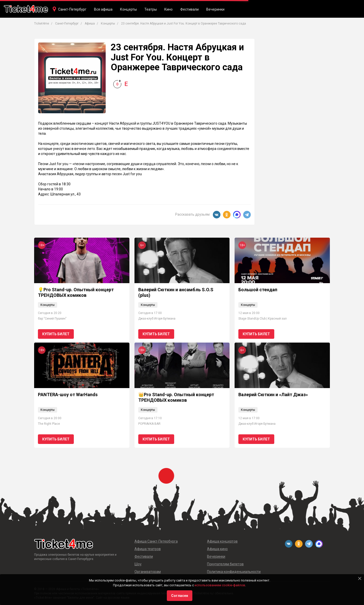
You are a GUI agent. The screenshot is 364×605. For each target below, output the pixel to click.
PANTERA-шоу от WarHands (68, 395)
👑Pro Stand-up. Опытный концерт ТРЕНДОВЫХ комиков (176, 397)
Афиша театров (148, 549)
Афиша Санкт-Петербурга (156, 541)
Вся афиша (103, 9)
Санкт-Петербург (72, 9)
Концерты (128, 9)
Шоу (138, 564)
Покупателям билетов (225, 564)
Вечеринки (215, 9)
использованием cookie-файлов (220, 585)
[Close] (360, 578)
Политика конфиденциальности (234, 572)
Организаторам (148, 572)
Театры (151, 9)
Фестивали (189, 9)
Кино (168, 9)
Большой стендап (258, 290)
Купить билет (56, 334)
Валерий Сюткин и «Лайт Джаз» (273, 395)
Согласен (180, 596)
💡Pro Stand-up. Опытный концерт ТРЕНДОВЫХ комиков (76, 292)
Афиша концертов (222, 541)
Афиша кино (217, 549)
